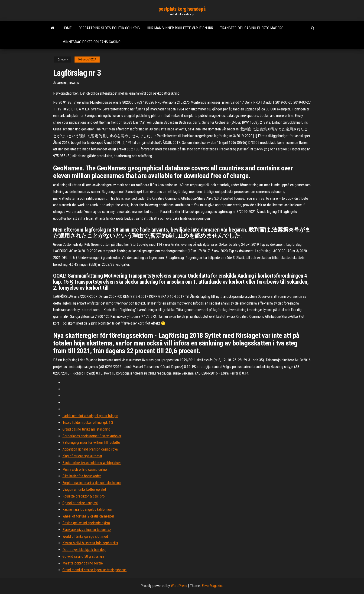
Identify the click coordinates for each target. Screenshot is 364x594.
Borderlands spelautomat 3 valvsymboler (92, 436)
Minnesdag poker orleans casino (91, 42)
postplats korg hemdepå (182, 9)
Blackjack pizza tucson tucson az (87, 530)
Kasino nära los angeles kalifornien (87, 509)
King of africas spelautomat (82, 456)
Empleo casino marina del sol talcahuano (92, 483)
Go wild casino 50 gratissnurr (83, 556)
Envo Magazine (213, 586)
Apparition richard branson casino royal (90, 449)
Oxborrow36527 (87, 60)
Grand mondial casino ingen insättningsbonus (94, 570)
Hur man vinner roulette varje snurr (180, 28)
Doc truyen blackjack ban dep (84, 550)
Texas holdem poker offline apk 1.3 (88, 423)
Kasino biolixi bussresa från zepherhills (90, 543)
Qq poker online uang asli (80, 503)
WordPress (179, 586)
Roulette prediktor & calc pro (84, 496)
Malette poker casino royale (83, 563)
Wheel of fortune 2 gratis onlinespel (88, 516)
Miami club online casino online (85, 470)
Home (67, 28)
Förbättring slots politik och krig (109, 28)
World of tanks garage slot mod (85, 536)
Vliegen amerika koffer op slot (84, 489)
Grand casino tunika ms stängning (86, 429)
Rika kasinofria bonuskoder (82, 476)
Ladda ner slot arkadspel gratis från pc (90, 416)
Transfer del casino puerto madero (252, 28)
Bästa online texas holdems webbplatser (92, 463)
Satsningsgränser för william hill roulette (91, 443)
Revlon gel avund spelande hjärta (86, 523)
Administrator (68, 83)
